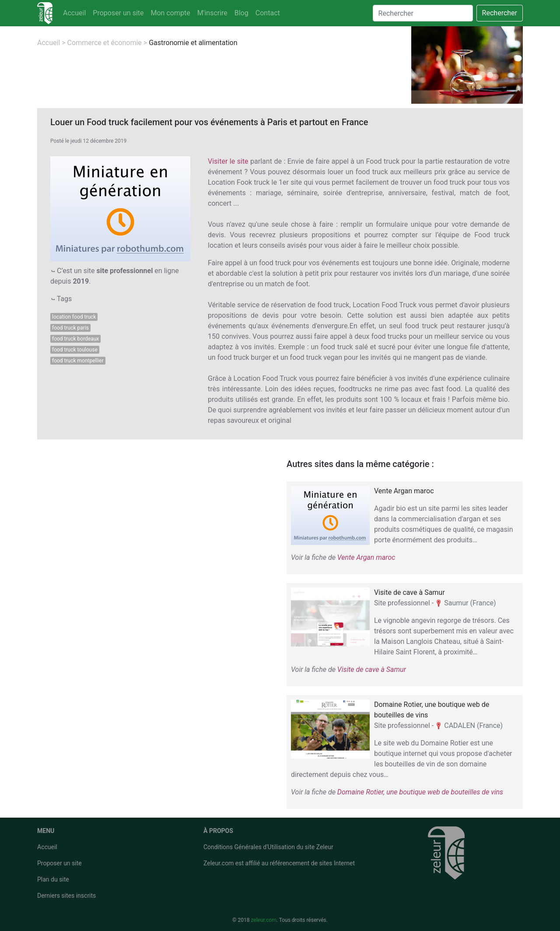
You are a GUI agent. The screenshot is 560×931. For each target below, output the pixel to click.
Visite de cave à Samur (372, 669)
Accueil (74, 13)
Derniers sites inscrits (66, 896)
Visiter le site (228, 161)
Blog (241, 13)
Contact (268, 13)
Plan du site (53, 879)
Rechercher (500, 13)
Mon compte (171, 13)
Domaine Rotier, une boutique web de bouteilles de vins (420, 792)
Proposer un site (118, 13)
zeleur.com (263, 920)
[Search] (423, 13)
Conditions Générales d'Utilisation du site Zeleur (268, 847)
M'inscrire (212, 13)
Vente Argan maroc (366, 557)
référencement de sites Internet (312, 863)
